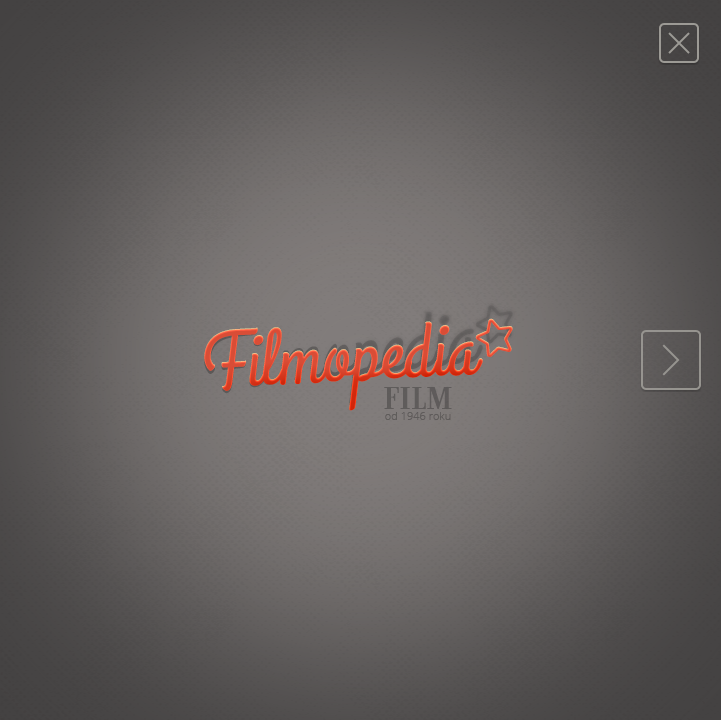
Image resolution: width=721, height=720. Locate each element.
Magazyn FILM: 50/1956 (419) (678, 42)
